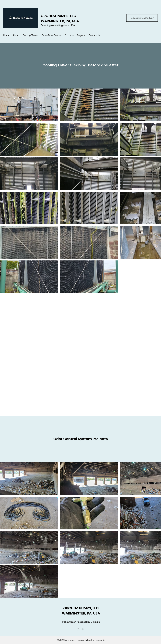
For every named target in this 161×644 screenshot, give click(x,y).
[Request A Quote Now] (142, 18)
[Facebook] (78, 629)
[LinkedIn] (83, 629)
